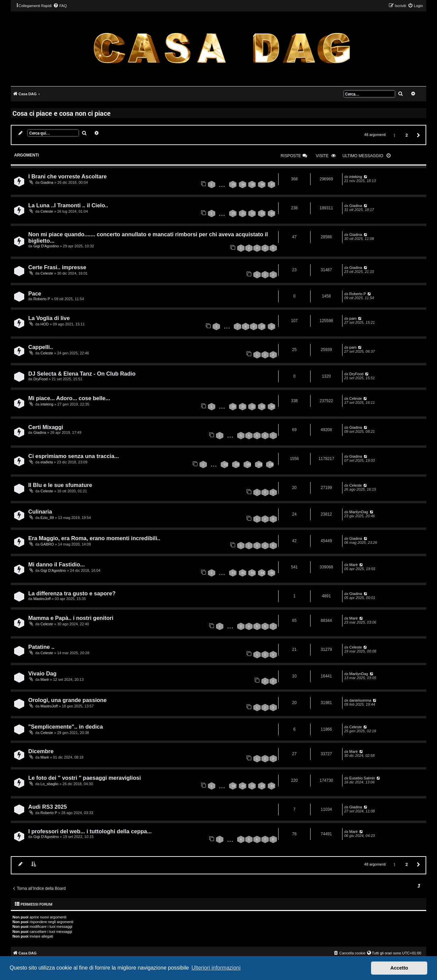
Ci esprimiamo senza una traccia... (74, 456)
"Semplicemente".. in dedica (66, 727)
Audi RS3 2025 (48, 807)
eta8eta (47, 462)
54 (262, 573)
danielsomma (360, 700)
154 (249, 464)
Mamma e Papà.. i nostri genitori (71, 618)
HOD (44, 324)
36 (262, 184)
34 (243, 184)
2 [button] (407, 135)
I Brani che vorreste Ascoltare (67, 176)
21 (243, 213)
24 (272, 213)
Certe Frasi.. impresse (57, 267)
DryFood (40, 379)
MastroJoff (42, 599)
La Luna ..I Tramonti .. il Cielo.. (68, 205)
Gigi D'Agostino (46, 246)
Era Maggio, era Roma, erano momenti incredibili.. (94, 538)
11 (272, 326)
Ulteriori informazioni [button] (216, 968)
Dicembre (41, 751)
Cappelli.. (41, 347)
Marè (353, 565)
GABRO (47, 544)
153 (237, 464)
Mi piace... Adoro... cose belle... (69, 398)
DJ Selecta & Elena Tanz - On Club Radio (82, 374)
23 (262, 213)
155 (260, 464)
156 (271, 464)
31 (243, 407)
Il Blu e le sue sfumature (60, 485)
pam (353, 318)
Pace (35, 293)
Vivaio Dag (42, 673)
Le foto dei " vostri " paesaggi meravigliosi (85, 778)
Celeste (47, 211)
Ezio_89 (47, 518)
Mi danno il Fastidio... (57, 564)
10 (262, 326)
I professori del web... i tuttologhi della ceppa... (90, 831)
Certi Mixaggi (46, 427)
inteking (356, 177)
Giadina (47, 182)
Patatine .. (41, 647)
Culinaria (40, 512)
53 (253, 573)
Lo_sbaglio (49, 784)
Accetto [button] (399, 968)
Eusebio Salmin (362, 778)
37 (272, 184)
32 (253, 407)
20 (233, 213)
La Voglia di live (49, 318)
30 (233, 407)
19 (233, 786)
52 (243, 573)
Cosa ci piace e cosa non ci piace (62, 113)
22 (253, 213)
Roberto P (42, 299)
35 (253, 184)
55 (272, 573)
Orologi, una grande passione (67, 700)
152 (226, 464)
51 (233, 573)
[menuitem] (60, 6)
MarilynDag (359, 512)
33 (233, 184)
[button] (417, 135)
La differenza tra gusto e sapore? (72, 593)
